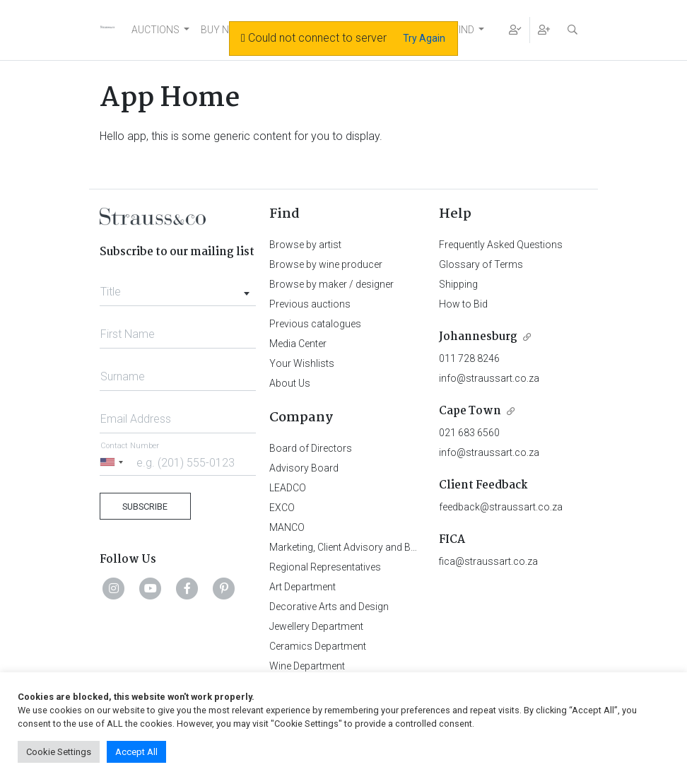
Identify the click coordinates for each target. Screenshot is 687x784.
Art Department (303, 587)
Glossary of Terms (481, 264)
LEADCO (288, 488)
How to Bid (463, 304)
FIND (464, 30)
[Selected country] (114, 462)
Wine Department (307, 666)
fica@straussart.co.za (488, 561)
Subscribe (145, 507)
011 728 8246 (469, 358)
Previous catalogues (315, 324)
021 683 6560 (469, 433)
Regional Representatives (325, 567)
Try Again (424, 38)
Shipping (458, 284)
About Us (290, 383)
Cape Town (470, 411)
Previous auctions (310, 304)
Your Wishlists (302, 363)
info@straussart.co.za (489, 378)
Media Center (298, 344)
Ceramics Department (318, 646)
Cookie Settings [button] (59, 752)
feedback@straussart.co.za (501, 507)
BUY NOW (223, 30)
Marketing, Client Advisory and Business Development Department (415, 547)
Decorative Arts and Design (329, 607)
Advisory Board (304, 468)
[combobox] (178, 288)
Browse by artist (305, 245)
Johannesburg (478, 337)
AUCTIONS (155, 30)
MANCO (287, 527)
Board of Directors (311, 448)
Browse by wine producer (326, 264)
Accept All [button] (136, 752)
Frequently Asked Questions (501, 245)
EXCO (282, 508)
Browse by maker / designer (331, 284)
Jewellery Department (316, 626)
